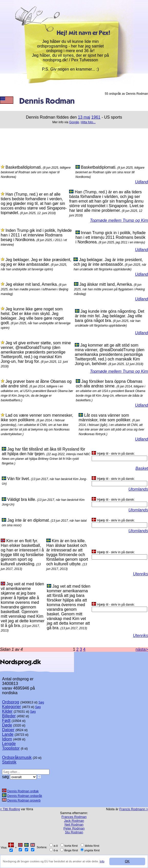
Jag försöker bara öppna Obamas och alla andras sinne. (109, 384)
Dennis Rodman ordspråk (25, 796)
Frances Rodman (74, 817)
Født (6, 721)
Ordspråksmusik (17, 757)
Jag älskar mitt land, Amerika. (106, 284)
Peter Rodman (74, 828)
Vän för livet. (19, 479)
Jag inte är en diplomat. (28, 520)
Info (102, 861)
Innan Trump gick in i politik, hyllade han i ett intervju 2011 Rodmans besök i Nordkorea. (111, 237)
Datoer (8, 730)
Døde (7, 725)
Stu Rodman (74, 832)
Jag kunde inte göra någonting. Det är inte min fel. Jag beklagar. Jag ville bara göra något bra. (110, 316)
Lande (8, 734)
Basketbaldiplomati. (99, 167)
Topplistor (11, 748)
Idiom (7, 739)
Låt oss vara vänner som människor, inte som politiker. (105, 418)
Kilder (7, 711)
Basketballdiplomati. (24, 167)
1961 (96, 117)
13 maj (84, 117)
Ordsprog (11, 702)
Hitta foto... (88, 122)
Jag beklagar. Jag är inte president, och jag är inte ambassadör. (108, 262)
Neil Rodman (74, 824)
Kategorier (12, 707)
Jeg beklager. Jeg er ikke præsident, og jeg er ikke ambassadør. (36, 262)
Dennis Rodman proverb (24, 800)
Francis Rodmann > (134, 809)
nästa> (142, 649)
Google (74, 122)
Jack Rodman (74, 821)
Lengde (9, 744)
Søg (41, 702)
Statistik (9, 762)
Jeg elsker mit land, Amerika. (32, 284)
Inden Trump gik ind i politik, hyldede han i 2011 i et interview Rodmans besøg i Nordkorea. (36, 235)
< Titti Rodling (10, 809)
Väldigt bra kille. (22, 499)
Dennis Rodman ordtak (23, 791)
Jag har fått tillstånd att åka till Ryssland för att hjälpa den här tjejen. (44, 451)
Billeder (9, 716)
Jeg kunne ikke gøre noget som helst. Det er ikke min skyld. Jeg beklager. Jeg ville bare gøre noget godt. (32, 316)
